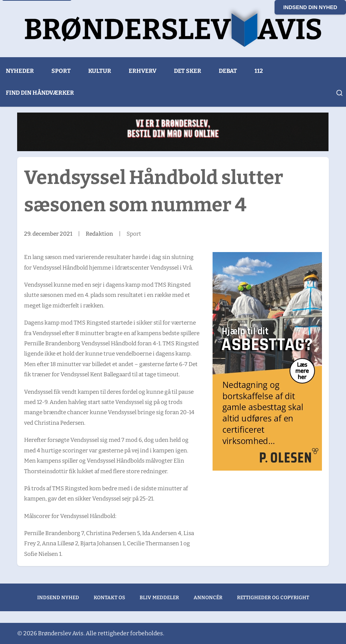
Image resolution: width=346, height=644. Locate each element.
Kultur (100, 71)
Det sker (188, 71)
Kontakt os (109, 598)
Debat (228, 71)
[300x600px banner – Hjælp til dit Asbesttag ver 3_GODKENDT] (267, 361)
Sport (61, 71)
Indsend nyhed (58, 598)
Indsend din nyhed (310, 7)
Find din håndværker (40, 93)
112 (259, 71)
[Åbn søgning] (339, 93)
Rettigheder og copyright (273, 598)
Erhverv (143, 71)
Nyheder (20, 71)
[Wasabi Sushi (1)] (173, 132)
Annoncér (208, 598)
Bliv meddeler (159, 598)
